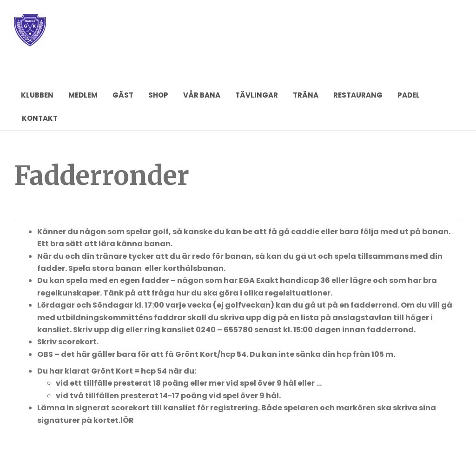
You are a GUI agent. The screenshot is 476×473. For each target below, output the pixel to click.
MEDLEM (83, 95)
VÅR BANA (202, 95)
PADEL (409, 95)
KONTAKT (40, 118)
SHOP (158, 95)
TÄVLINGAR (257, 95)
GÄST (123, 95)
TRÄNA (306, 95)
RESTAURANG (358, 95)
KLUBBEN (37, 95)
